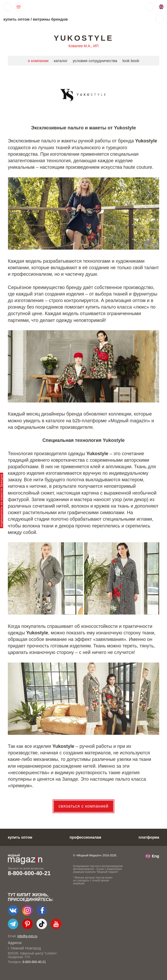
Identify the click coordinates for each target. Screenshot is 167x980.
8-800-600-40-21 (29, 873)
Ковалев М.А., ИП (84, 46)
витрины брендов (50, 19)
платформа (149, 837)
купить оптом (16, 19)
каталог (61, 61)
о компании (38, 61)
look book (131, 61)
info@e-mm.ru (27, 936)
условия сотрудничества (95, 61)
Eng (156, 856)
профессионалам (85, 837)
